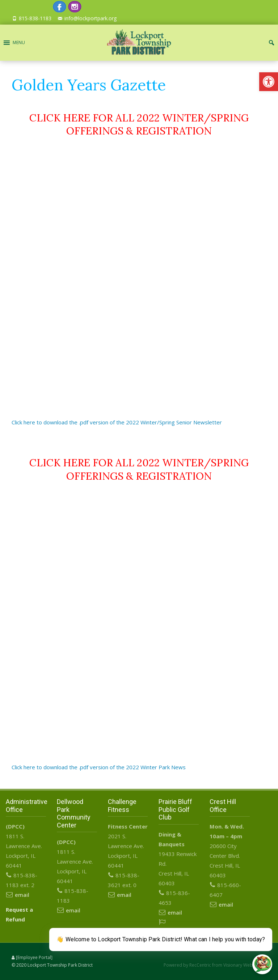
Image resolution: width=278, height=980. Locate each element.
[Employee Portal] (34, 957)
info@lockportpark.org (90, 18)
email (22, 895)
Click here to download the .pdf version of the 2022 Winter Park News (99, 767)
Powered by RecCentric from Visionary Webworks (214, 965)
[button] (269, 82)
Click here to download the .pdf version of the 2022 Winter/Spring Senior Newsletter (117, 422)
